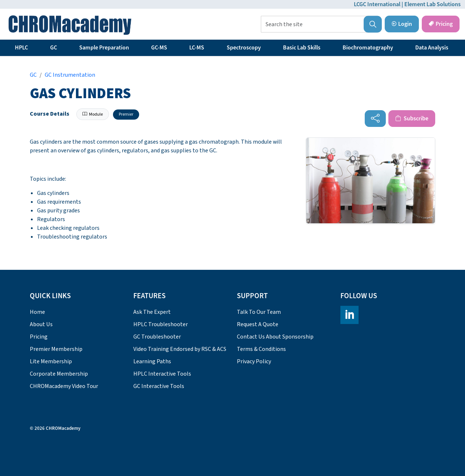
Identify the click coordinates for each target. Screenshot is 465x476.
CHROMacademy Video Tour (64, 386)
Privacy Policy (254, 361)
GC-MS (159, 48)
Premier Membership (56, 349)
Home (37, 312)
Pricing (441, 24)
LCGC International (377, 4)
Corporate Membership (59, 374)
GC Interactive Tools (159, 386)
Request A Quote (258, 324)
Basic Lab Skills (302, 48)
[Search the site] (321, 24)
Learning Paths (152, 361)
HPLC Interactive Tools (162, 374)
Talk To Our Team (259, 312)
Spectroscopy (244, 48)
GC (54, 48)
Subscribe (412, 119)
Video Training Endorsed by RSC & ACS (180, 349)
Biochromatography (368, 48)
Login (402, 24)
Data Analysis (432, 48)
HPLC (21, 48)
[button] (373, 24)
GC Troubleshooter (157, 337)
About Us (41, 324)
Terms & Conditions (261, 349)
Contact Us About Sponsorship (275, 337)
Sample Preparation (104, 48)
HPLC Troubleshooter (161, 324)
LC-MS (197, 48)
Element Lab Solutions (432, 4)
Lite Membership (51, 361)
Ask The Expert (152, 312)
